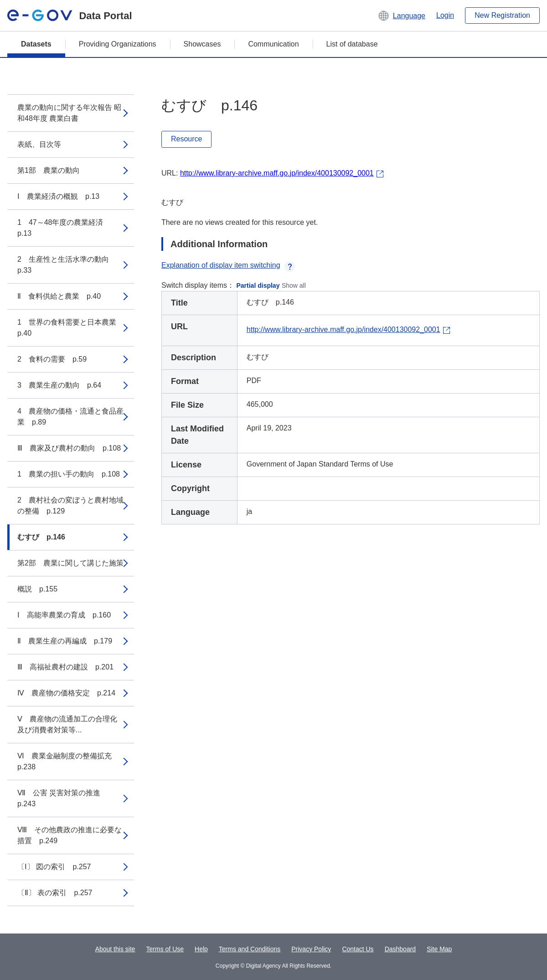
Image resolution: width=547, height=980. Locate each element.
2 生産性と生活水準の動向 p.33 (67, 265)
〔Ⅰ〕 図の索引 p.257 (54, 867)
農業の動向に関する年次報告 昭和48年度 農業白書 (69, 113)
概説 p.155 (37, 589)
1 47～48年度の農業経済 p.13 (64, 228)
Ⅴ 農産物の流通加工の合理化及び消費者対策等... (67, 724)
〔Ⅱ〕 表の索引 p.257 (55, 893)
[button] (401, 16)
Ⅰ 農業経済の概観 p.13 (58, 196)
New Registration (502, 15)
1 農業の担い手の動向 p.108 (69, 474)
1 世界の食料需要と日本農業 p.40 (70, 328)
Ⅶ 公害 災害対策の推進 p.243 (62, 798)
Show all (294, 285)
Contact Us (358, 949)
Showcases (202, 44)
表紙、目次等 (39, 144)
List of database (352, 44)
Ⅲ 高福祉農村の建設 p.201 (65, 667)
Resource (186, 139)
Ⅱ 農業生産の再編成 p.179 (65, 641)
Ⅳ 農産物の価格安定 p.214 (66, 693)
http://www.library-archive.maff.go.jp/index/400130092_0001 (277, 173)
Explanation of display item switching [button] (228, 265)
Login (445, 15)
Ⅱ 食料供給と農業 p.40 (59, 296)
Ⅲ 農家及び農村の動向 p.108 (69, 448)
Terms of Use (165, 949)
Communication (273, 44)
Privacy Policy (311, 949)
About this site (115, 949)
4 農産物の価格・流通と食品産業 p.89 (70, 417)
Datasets (36, 44)
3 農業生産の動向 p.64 (59, 385)
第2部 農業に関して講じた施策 (70, 563)
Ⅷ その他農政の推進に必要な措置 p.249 (70, 835)
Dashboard (400, 949)
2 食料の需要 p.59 (52, 359)
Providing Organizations (118, 44)
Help (201, 949)
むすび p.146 (41, 537)
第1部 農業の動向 (49, 170)
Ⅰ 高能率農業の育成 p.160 (64, 615)
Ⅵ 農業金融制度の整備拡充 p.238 (68, 761)
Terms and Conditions (250, 949)
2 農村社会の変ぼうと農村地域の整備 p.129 (70, 506)
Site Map (439, 949)
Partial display (258, 285)
